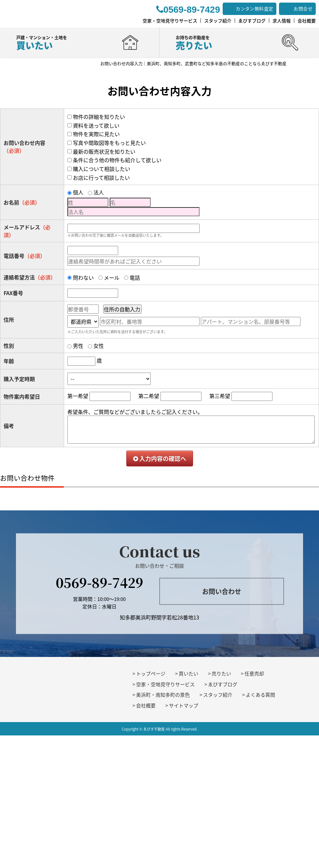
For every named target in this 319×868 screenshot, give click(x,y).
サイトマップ (184, 705)
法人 (99, 192)
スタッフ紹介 (218, 695)
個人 (78, 192)
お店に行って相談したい (101, 178)
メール (112, 277)
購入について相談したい (102, 169)
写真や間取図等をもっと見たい (109, 143)
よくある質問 (260, 695)
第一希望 (78, 396)
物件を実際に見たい (96, 134)
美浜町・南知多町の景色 (163, 695)
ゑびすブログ (223, 684)
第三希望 (220, 396)
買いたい (188, 674)
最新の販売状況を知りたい (104, 151)
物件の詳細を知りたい (99, 117)
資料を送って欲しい (96, 125)
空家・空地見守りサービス (165, 684)
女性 (99, 346)
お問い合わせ (222, 591)
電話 (135, 277)
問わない (83, 277)
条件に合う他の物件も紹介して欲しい (117, 160)
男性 (78, 346)
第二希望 (149, 396)
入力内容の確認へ (160, 458)
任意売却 (254, 674)
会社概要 (146, 705)
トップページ (151, 674)
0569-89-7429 (99, 582)
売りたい (221, 674)
